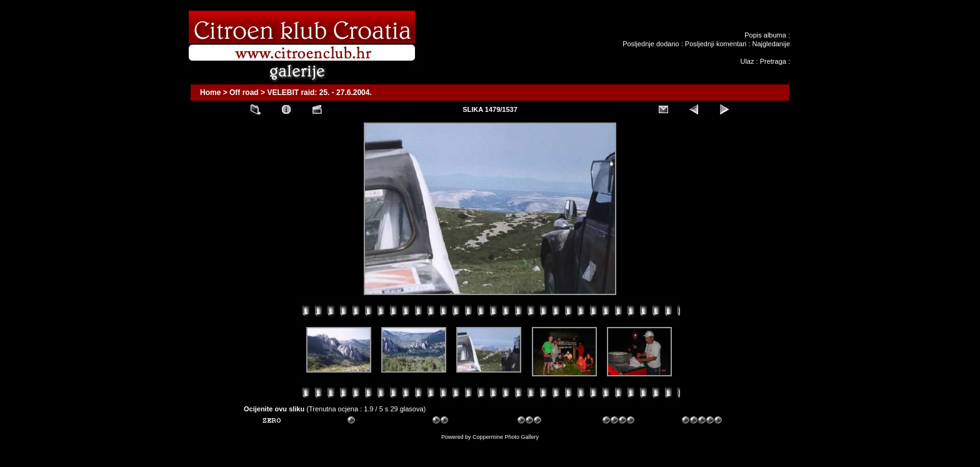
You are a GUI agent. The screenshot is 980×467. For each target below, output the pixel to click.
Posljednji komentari (716, 44)
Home (210, 93)
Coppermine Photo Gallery (506, 437)
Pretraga (773, 61)
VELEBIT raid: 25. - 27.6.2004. (319, 93)
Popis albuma (765, 35)
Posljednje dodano (651, 44)
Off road (244, 93)
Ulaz (747, 61)
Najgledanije (771, 44)
